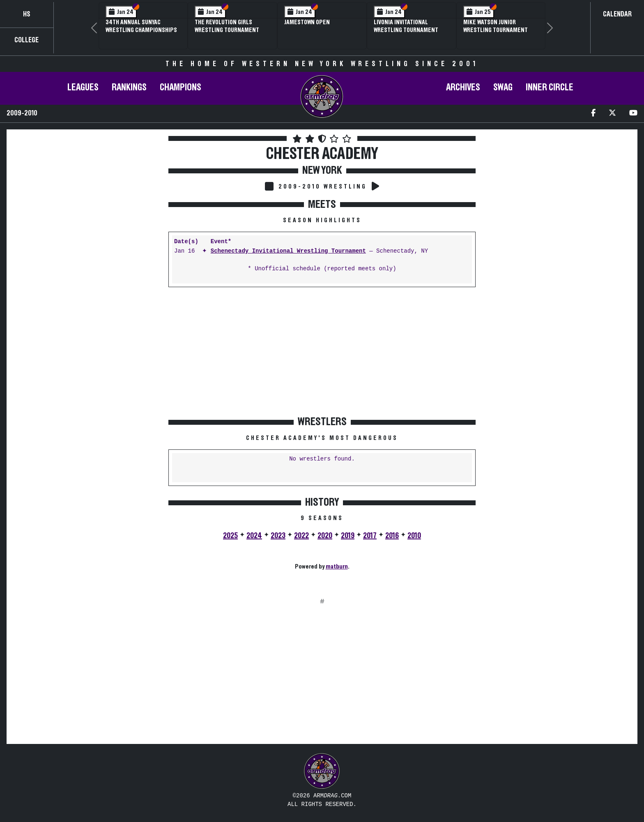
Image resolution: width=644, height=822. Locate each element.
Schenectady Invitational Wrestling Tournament (288, 251)
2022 (301, 536)
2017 (370, 536)
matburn (337, 566)
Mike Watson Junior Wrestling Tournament (496, 26)
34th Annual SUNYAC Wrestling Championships (141, 26)
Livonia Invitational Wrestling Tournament (406, 26)
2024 (254, 536)
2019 (348, 536)
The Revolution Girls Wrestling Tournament (227, 26)
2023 (278, 536)
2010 (414, 536)
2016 (392, 536)
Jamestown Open (307, 22)
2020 (325, 536)
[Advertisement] (87, 213)
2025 (230, 536)
